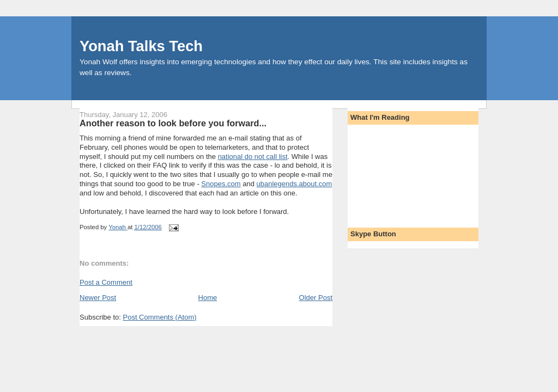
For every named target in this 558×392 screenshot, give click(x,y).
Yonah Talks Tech (141, 46)
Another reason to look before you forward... (173, 123)
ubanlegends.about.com (295, 184)
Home (208, 298)
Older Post (316, 298)
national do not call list (253, 157)
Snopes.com (221, 184)
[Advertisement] (399, 173)
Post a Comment (106, 282)
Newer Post (98, 298)
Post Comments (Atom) (160, 317)
